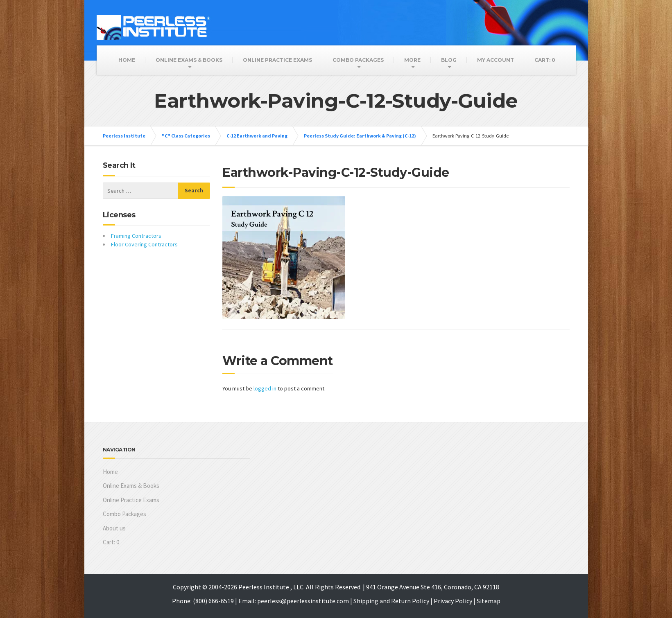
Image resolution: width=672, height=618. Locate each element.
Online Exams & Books (189, 60)
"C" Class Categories (186, 136)
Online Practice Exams (277, 60)
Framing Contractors (136, 236)
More (412, 60)
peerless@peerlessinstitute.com (303, 601)
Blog (449, 60)
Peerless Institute (124, 136)
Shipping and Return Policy (391, 601)
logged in (265, 388)
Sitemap (489, 601)
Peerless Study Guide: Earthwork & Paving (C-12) (360, 136)
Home (127, 60)
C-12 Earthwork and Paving (257, 136)
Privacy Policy (453, 601)
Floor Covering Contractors (144, 244)
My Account (496, 60)
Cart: (545, 60)
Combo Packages (358, 60)
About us (114, 528)
